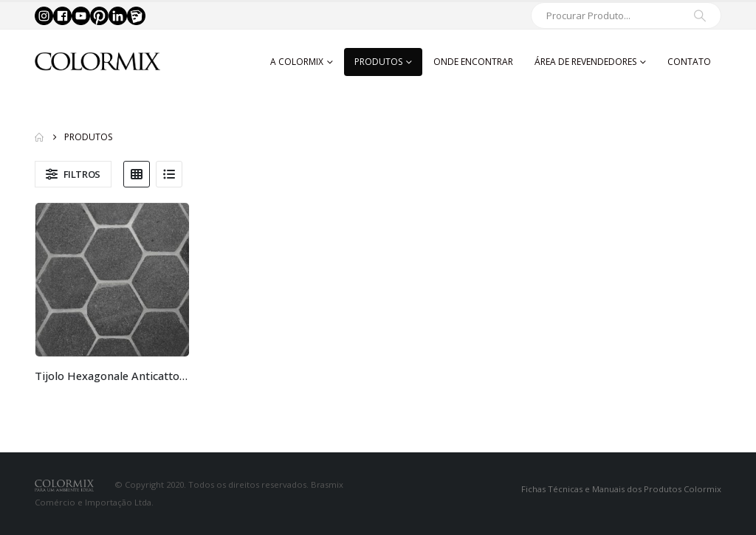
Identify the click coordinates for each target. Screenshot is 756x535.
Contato (689, 62)
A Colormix (297, 62)
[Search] (700, 15)
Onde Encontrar (473, 62)
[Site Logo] (97, 62)
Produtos (378, 62)
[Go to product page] (112, 280)
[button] (73, 174)
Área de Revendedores (585, 62)
